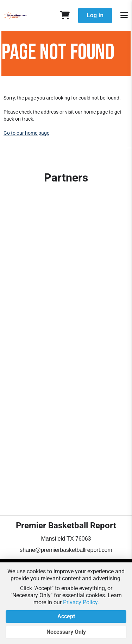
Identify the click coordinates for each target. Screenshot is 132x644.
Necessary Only (66, 632)
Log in (95, 15)
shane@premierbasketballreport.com (66, 550)
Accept (66, 617)
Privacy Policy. (81, 602)
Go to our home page (26, 133)
